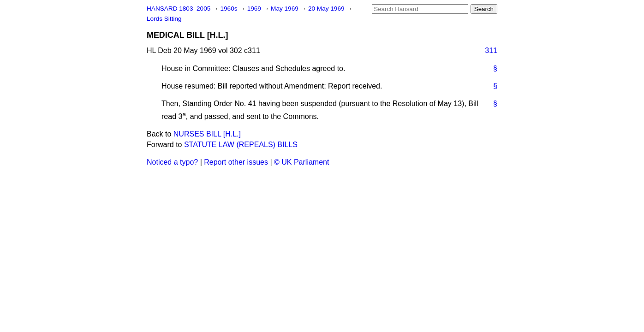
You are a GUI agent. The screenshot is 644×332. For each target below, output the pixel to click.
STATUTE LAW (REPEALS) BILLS (241, 145)
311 (491, 50)
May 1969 (285, 9)
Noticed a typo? (172, 162)
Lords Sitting (164, 19)
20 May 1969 (327, 9)
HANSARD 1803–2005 (179, 9)
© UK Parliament (301, 162)
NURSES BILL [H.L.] (207, 134)
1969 (255, 9)
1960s (230, 9)
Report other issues (236, 162)
